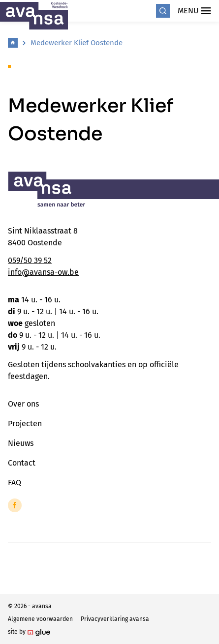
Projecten (25, 424)
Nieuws (21, 443)
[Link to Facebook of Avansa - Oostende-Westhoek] (15, 505)
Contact (22, 463)
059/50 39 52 (30, 260)
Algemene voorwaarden (40, 619)
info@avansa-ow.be (43, 272)
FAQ (15, 483)
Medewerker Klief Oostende (77, 43)
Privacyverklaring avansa (115, 619)
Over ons (23, 404)
